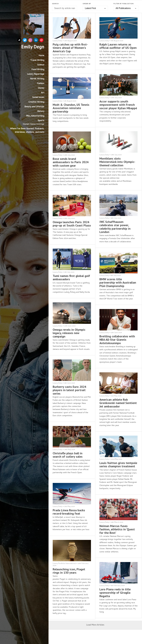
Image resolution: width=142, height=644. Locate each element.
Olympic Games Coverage (33, 124)
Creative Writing (36, 102)
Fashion (41, 84)
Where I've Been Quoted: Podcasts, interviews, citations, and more (27, 131)
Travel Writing (37, 60)
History (41, 111)
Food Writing (38, 70)
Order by (87, 4)
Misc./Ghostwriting (35, 116)
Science (41, 65)
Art (43, 93)
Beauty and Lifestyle (34, 107)
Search (55, 4)
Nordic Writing (37, 79)
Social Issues (38, 97)
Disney (41, 88)
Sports (41, 121)
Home (41, 56)
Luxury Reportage (36, 74)
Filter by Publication (123, 4)
